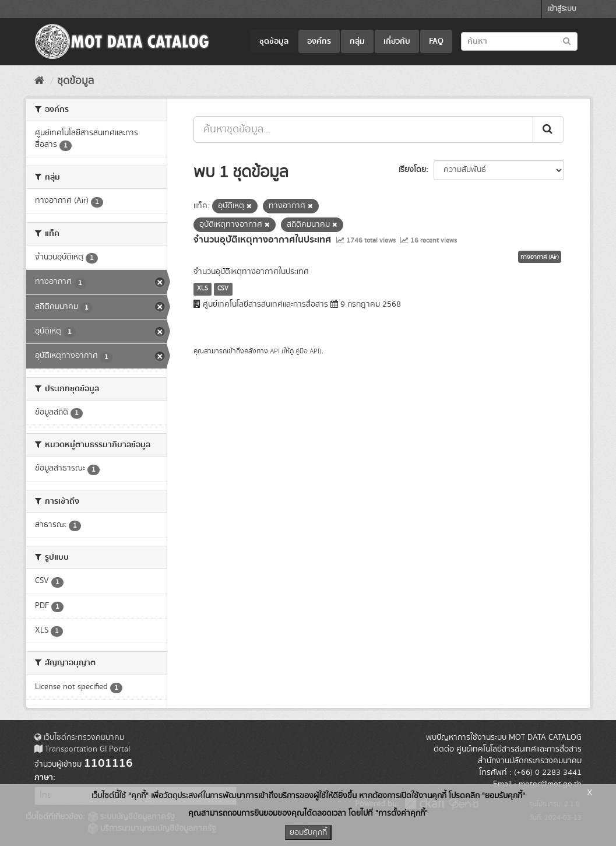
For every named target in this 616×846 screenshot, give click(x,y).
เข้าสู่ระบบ (562, 9)
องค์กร (319, 41)
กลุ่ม (357, 41)
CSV (223, 289)
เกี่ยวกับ (397, 41)
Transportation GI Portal (82, 749)
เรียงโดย (412, 170)
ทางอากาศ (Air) (540, 257)
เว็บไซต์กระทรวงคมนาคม (79, 738)
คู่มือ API (307, 351)
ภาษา (44, 778)
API (275, 351)
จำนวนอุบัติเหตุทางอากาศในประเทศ (262, 240)
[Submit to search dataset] (567, 41)
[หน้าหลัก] (39, 81)
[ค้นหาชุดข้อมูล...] (363, 129)
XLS (203, 289)
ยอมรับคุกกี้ (308, 833)
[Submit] (548, 129)
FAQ (436, 41)
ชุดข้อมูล (274, 41)
